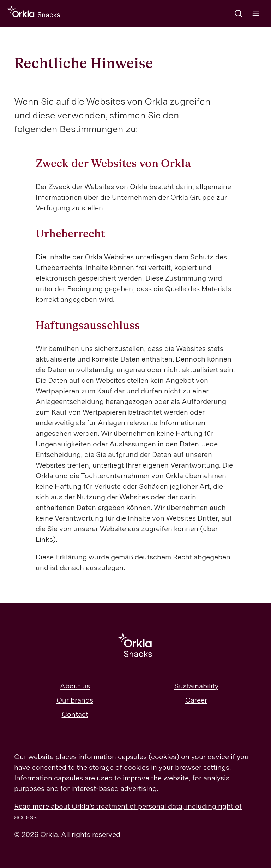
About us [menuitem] (75, 686)
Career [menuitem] (196, 700)
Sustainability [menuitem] (196, 686)
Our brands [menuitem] (75, 700)
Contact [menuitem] (75, 714)
